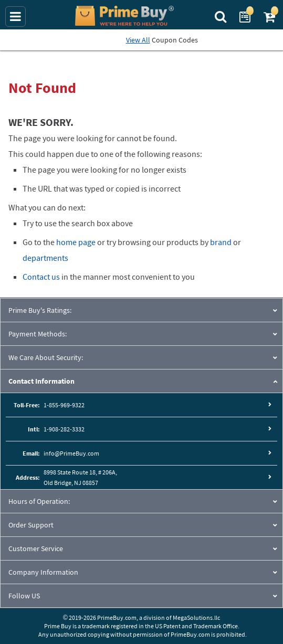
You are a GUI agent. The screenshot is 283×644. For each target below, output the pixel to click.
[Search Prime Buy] (222, 16)
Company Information (43, 572)
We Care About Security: (46, 357)
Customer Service (36, 548)
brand (221, 242)
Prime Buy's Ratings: (40, 310)
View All (138, 40)
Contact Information (41, 381)
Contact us (41, 277)
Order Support (31, 525)
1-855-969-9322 (64, 405)
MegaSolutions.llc (196, 617)
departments (45, 258)
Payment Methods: (38, 334)
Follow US (24, 596)
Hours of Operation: (39, 501)
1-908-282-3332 (64, 429)
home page (76, 242)
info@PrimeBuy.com (71, 453)
